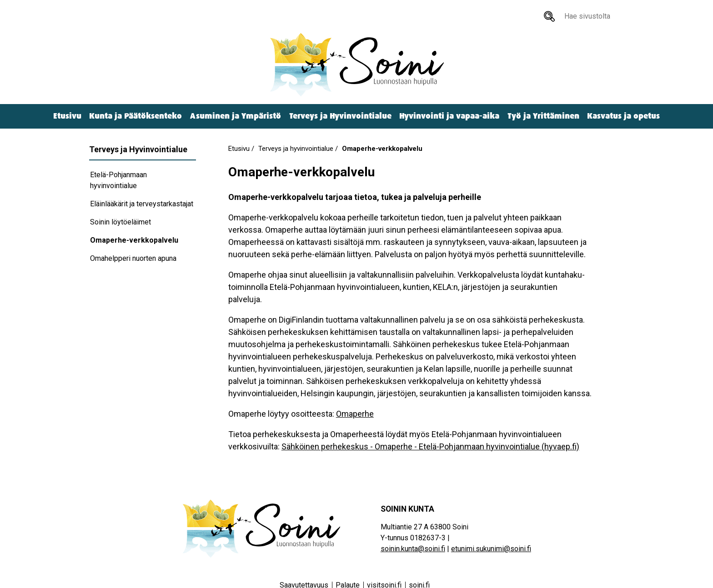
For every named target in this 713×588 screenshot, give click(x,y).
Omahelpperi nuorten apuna (133, 258)
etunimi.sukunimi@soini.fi (491, 549)
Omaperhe (355, 414)
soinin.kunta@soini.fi (413, 549)
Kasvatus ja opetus (623, 116)
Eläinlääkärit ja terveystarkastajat (142, 204)
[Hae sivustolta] (549, 16)
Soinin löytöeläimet (121, 222)
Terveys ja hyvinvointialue (296, 149)
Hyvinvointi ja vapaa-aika (449, 116)
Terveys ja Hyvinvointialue (340, 116)
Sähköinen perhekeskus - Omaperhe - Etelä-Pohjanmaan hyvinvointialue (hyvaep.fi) (430, 446)
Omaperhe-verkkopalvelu (134, 240)
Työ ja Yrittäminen (543, 116)
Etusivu (67, 116)
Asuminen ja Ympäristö (236, 116)
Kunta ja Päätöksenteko (136, 116)
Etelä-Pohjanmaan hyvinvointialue (118, 180)
